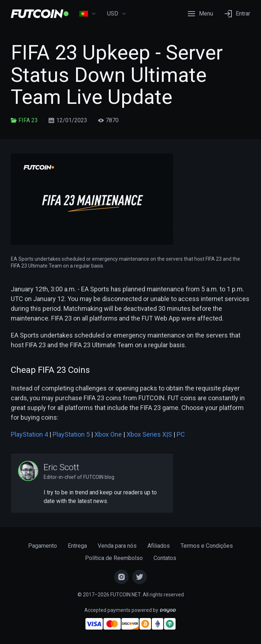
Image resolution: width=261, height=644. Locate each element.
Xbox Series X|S (149, 434)
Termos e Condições (207, 546)
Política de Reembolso (114, 558)
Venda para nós (117, 546)
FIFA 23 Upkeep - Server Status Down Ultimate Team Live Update (117, 75)
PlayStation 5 (71, 434)
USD (117, 14)
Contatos (165, 558)
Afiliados (159, 546)
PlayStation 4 (29, 434)
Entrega (77, 546)
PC (181, 434)
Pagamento (43, 546)
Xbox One (108, 434)
